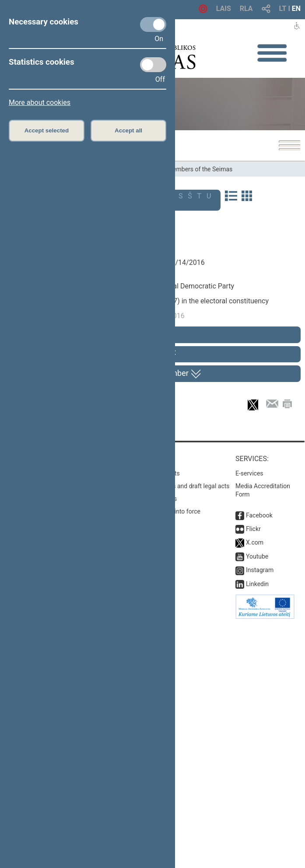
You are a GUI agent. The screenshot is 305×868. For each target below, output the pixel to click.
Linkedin (257, 828)
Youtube (257, 801)
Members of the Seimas (200, 169)
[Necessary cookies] (153, 24)
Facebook (259, 760)
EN (296, 9)
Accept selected (47, 130)
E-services (249, 718)
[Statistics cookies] (153, 65)
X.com (255, 787)
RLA (246, 9)
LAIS (224, 9)
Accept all (128, 130)
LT (283, 9)
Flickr (253, 773)
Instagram (260, 815)
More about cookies (40, 102)
